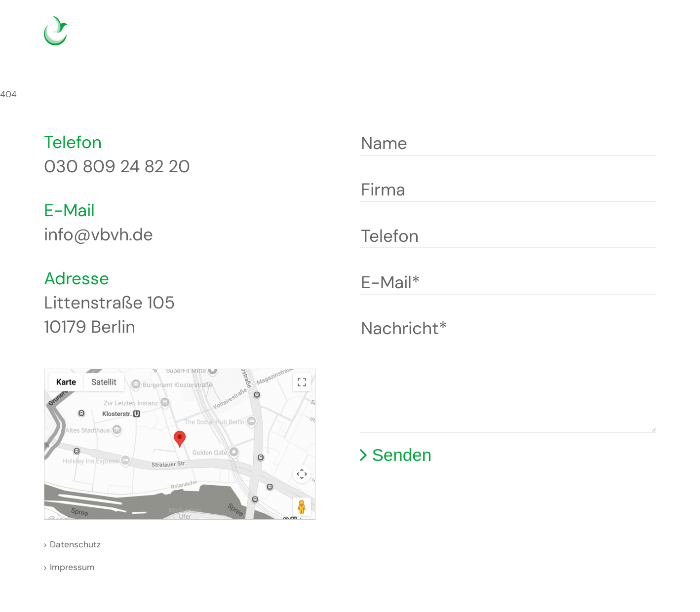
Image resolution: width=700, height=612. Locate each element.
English (614, 37)
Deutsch (599, 37)
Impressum (72, 567)
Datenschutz (75, 544)
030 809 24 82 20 (117, 166)
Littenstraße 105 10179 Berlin (109, 315)
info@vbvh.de (98, 234)
